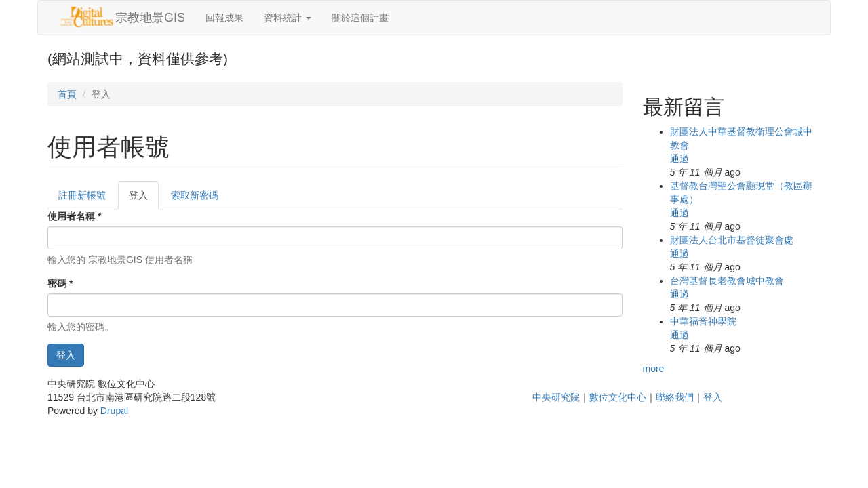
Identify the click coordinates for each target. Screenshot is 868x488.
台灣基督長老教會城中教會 (727, 281)
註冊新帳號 (82, 195)
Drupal (114, 411)
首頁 (67, 94)
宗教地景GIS (150, 18)
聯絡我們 (675, 397)
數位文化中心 (618, 397)
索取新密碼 (195, 195)
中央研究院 (556, 397)
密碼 (60, 283)
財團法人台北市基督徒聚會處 (732, 240)
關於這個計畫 (360, 18)
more (654, 369)
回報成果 (224, 18)
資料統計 (288, 18)
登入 (144, 199)
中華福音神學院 (703, 321)
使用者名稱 (74, 216)
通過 (679, 159)
